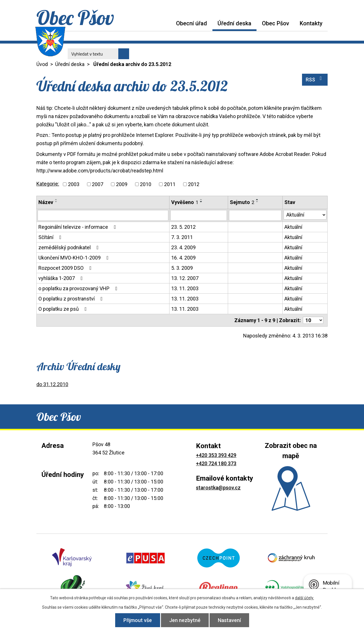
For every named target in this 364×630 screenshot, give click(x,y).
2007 (98, 184)
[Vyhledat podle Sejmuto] (255, 215)
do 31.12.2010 (52, 384)
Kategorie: (48, 184)
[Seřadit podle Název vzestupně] (56, 199)
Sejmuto (242, 202)
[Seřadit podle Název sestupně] (56, 202)
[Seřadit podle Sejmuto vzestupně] (257, 199)
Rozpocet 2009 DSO (66, 268)
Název (46, 202)
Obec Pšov (276, 23)
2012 (194, 184)
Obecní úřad (192, 23)
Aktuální (293, 227)
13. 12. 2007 (185, 278)
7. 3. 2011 (182, 237)
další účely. (304, 598)
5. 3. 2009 (182, 268)
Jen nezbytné (185, 620)
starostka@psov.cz (218, 488)
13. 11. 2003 (185, 288)
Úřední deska (234, 23)
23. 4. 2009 (183, 247)
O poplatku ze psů (64, 309)
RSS (315, 79)
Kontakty (311, 23)
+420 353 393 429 (216, 455)
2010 (146, 184)
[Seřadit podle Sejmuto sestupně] (257, 202)
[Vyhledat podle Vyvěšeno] (199, 215)
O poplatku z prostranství (72, 299)
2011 (170, 184)
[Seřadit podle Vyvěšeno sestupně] (201, 202)
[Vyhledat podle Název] (103, 215)
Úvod (166, 23)
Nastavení (229, 620)
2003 (74, 184)
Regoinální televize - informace (78, 227)
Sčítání (51, 237)
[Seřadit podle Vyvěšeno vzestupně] (201, 199)
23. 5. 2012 (183, 227)
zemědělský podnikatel (70, 247)
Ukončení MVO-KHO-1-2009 (75, 258)
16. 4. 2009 (183, 258)
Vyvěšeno (185, 202)
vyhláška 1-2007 (62, 278)
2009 (122, 184)
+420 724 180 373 (216, 463)
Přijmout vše (138, 620)
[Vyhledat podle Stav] (305, 215)
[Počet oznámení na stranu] (313, 320)
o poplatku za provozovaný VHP (79, 288)
